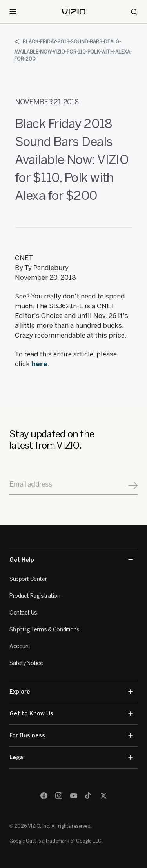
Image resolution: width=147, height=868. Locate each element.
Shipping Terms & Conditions (44, 630)
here (39, 364)
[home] (74, 12)
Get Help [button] (71, 560)
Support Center (28, 579)
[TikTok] (89, 796)
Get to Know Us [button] (71, 714)
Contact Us (23, 613)
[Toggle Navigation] (13, 12)
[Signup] (133, 485)
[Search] (134, 12)
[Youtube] (74, 796)
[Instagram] (59, 796)
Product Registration (35, 596)
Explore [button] (71, 692)
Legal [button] (71, 757)
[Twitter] (103, 796)
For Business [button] (71, 736)
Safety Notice (26, 663)
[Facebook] (44, 796)
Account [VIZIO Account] (20, 646)
